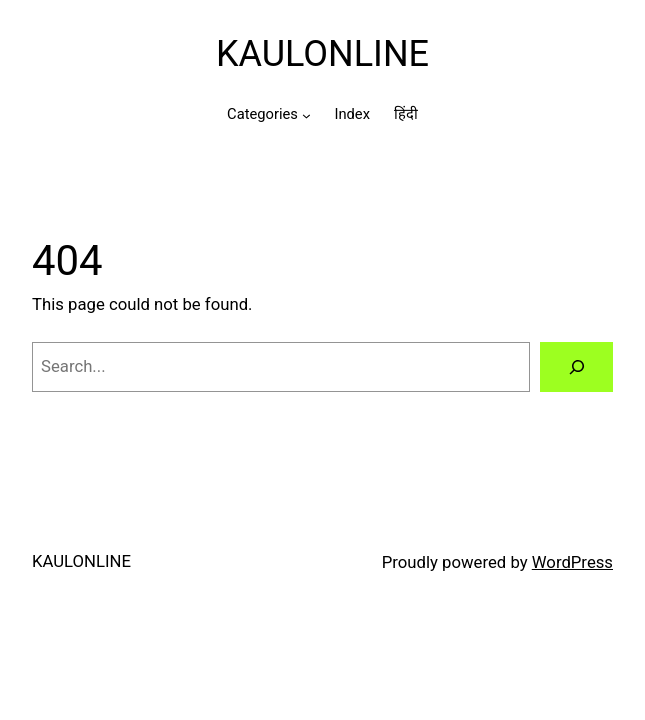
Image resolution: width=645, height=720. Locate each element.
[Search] (576, 367)
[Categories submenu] (306, 115)
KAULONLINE (322, 54)
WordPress (572, 562)
